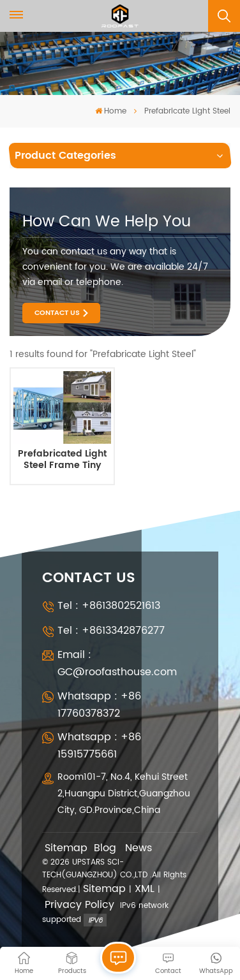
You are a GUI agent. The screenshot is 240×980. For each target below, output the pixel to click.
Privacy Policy (79, 905)
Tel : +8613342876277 (111, 631)
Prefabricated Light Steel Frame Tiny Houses (62, 460)
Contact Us (57, 313)
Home (111, 111)
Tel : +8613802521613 (109, 606)
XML (145, 889)
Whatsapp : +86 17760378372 (99, 705)
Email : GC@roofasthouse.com (117, 663)
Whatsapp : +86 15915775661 (99, 746)
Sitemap (66, 848)
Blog (105, 848)
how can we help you (107, 222)
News (139, 848)
